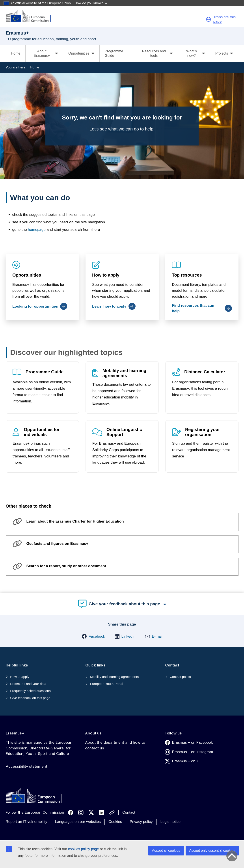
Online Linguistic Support (124, 432)
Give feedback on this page (30, 698)
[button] (209, 19)
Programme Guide (114, 53)
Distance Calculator (205, 372)
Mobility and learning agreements (124, 373)
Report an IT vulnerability (27, 822)
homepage (37, 230)
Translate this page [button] (224, 19)
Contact (129, 812)
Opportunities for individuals (42, 432)
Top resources (187, 275)
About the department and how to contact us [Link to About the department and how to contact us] (115, 745)
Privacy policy (141, 822)
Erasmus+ (15, 733)
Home (16, 53)
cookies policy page (84, 849)
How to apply (106, 275)
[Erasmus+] (31, 16)
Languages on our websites (78, 822)
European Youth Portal (106, 684)
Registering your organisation (203, 432)
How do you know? (91, 3)
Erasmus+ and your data (28, 684)
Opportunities (27, 275)
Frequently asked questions (30, 691)
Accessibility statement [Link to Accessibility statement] (26, 766)
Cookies (115, 822)
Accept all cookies (166, 851)
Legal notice (170, 822)
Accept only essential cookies (212, 851)
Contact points (180, 677)
